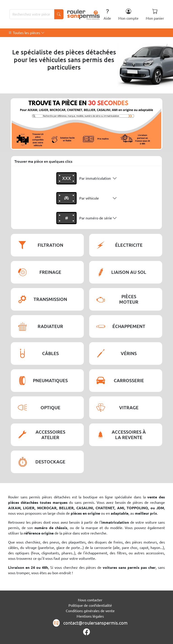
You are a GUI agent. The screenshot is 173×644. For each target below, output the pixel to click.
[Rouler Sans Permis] (84, 14)
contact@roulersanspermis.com (95, 623)
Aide (107, 14)
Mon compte (128, 14)
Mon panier (155, 14)
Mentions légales (90, 616)
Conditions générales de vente (90, 611)
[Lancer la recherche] (59, 14)
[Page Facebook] (86, 632)
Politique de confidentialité (90, 605)
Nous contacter (90, 600)
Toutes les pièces (26, 33)
